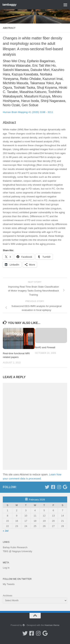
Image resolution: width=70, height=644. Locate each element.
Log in (6, 568)
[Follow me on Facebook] (53, 487)
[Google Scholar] (65, 487)
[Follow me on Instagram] (59, 487)
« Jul (6, 531)
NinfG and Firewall (45, 347)
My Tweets (9, 584)
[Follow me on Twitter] (47, 487)
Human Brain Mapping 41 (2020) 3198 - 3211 (28, 112)
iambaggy (9, 5)
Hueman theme (52, 625)
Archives (8, 596)
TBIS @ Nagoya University (17, 551)
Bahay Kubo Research (15, 547)
